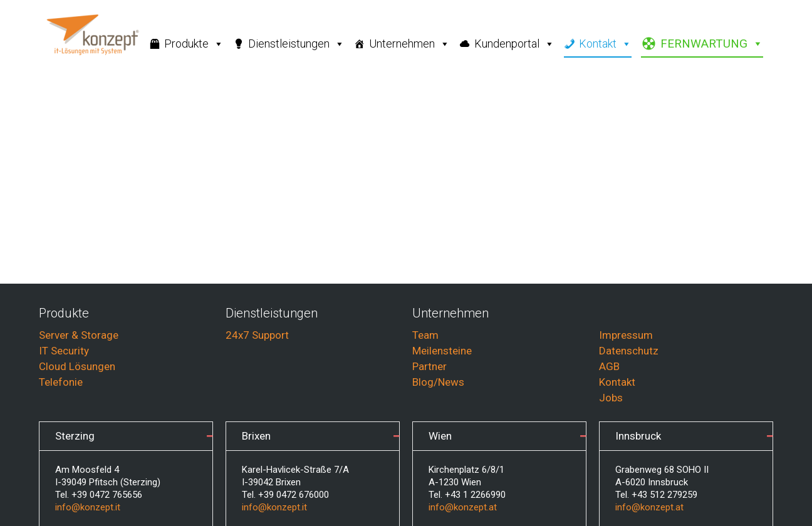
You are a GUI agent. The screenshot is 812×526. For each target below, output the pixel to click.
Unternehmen (409, 44)
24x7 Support (257, 335)
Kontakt (605, 44)
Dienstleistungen (296, 44)
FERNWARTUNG (712, 44)
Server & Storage (79, 335)
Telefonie (61, 382)
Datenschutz (629, 351)
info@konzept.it (88, 507)
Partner (429, 366)
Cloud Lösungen (77, 366)
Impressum (626, 335)
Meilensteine (442, 351)
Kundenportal (514, 44)
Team (425, 335)
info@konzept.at (463, 507)
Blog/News (438, 382)
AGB (609, 366)
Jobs (611, 398)
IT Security (64, 351)
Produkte (194, 44)
